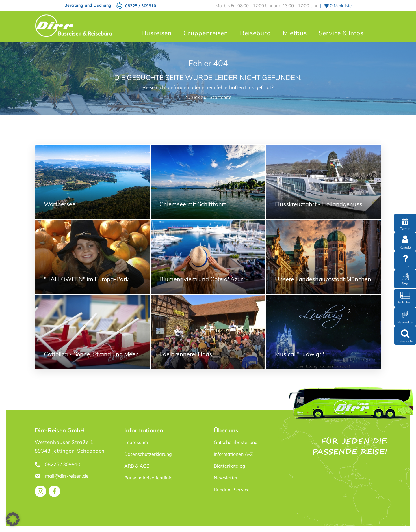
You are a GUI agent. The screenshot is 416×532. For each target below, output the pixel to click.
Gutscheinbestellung (236, 442)
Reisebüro (255, 33)
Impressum (136, 442)
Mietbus (295, 33)
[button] (13, 519)
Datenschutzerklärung (148, 454)
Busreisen (157, 33)
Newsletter (226, 478)
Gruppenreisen (206, 33)
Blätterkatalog (230, 466)
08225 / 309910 (141, 6)
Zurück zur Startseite (208, 97)
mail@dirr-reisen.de (67, 476)
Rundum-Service (232, 490)
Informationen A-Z (233, 454)
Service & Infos (341, 33)
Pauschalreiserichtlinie (148, 478)
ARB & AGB (137, 466)
